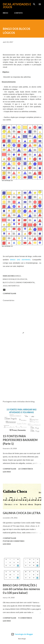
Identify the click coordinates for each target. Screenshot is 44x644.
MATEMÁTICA (14, 286)
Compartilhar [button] (9, 293)
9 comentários (25, 618)
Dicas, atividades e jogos (17, 6)
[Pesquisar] (34, 4)
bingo (18, 276)
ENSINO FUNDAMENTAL (26, 282)
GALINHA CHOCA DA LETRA (22, 513)
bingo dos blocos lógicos (15, 279)
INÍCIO (5, 13)
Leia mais (7, 472)
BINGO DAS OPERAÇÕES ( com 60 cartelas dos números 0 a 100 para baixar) (21, 589)
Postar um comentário (14, 541)
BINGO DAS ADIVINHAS (20, 260)
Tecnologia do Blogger (22, 634)
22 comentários (26, 469)
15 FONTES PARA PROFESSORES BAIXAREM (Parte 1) (20, 440)
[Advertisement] (22, 378)
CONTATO (18, 13)
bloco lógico (9, 282)
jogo (5, 286)
